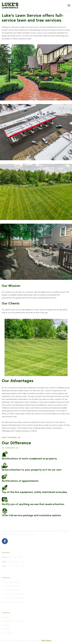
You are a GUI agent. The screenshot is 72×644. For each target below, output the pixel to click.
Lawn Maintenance (12, 582)
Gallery (7, 629)
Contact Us (8, 633)
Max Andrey (46, 641)
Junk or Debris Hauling (13, 602)
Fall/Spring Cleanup (12, 590)
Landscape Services (12, 586)
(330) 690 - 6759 (15, 557)
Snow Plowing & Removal (15, 594)
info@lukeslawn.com (16, 562)
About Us (7, 617)
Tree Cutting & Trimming (14, 598)
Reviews (7, 625)
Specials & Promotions (13, 621)
